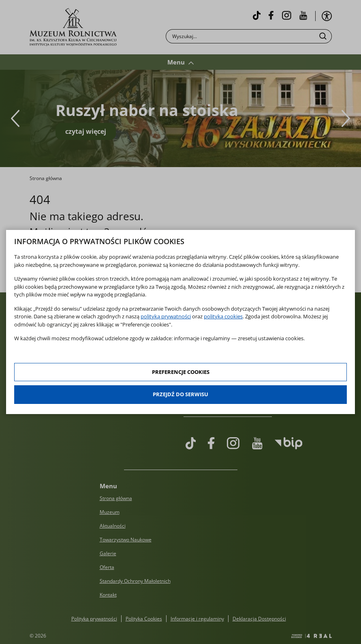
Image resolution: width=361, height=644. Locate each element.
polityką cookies (223, 316)
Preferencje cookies (181, 372)
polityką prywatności (166, 316)
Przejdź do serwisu (180, 394)
